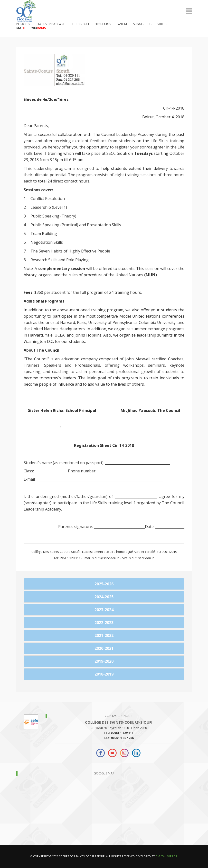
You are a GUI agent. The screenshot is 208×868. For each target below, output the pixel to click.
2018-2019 (104, 674)
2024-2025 (104, 597)
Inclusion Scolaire (51, 24)
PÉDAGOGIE (24, 24)
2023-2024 (104, 610)
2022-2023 (104, 623)
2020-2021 (104, 648)
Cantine (122, 24)
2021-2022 (104, 635)
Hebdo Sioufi (80, 24)
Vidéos (162, 24)
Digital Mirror (166, 856)
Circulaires (103, 24)
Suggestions (143, 24)
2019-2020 (104, 661)
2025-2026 (104, 584)
